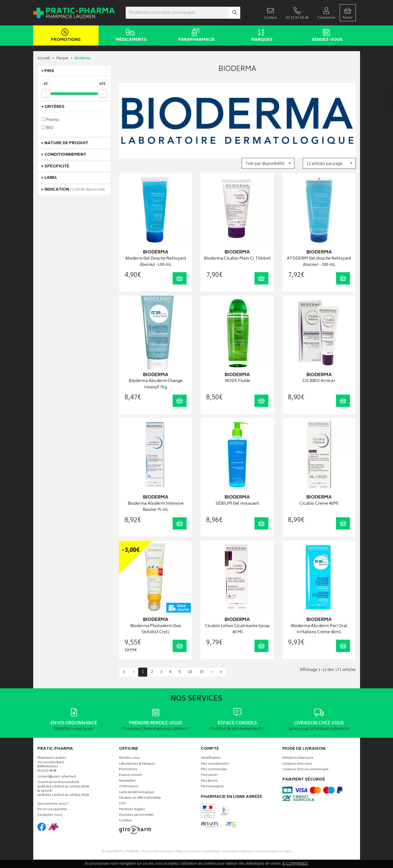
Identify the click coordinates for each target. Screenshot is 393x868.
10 (190, 672)
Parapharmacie (196, 36)
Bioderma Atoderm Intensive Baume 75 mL (156, 507)
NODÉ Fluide (237, 381)
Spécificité (57, 166)
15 (201, 672)
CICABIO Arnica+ (319, 381)
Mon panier (209, 775)
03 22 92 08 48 (47, 771)
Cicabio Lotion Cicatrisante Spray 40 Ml (237, 629)
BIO (48, 128)
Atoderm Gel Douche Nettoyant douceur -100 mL (156, 262)
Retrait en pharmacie (298, 758)
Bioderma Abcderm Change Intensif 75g (156, 384)
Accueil (44, 59)
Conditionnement (65, 155)
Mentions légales (132, 810)
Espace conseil (130, 775)
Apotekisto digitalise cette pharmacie (257, 852)
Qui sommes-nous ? (53, 804)
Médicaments (130, 36)
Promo (50, 120)
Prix (49, 71)
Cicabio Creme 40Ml (319, 504)
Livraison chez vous (297, 764)
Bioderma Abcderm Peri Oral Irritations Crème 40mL (319, 629)
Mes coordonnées (215, 764)
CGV (122, 804)
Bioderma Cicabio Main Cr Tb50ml (237, 259)
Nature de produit (66, 143)
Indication (75, 190)
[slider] (46, 94)
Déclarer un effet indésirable (140, 798)
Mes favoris (209, 781)
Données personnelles (136, 815)
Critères (54, 107)
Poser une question (52, 810)
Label (51, 178)
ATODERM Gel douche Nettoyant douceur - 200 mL (319, 262)
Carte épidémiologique (137, 793)
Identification (211, 758)
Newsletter (127, 781)
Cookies (125, 821)
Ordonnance (129, 787)
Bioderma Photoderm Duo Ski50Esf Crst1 (156, 629)
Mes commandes (214, 770)
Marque (62, 59)
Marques (261, 36)
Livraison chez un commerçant (305, 770)
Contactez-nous (50, 815)
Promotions (65, 36)
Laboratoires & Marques (137, 764)
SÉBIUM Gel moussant (237, 504)
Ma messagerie (212, 787)
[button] (268, 163)
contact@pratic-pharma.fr (57, 777)
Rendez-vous (326, 36)
